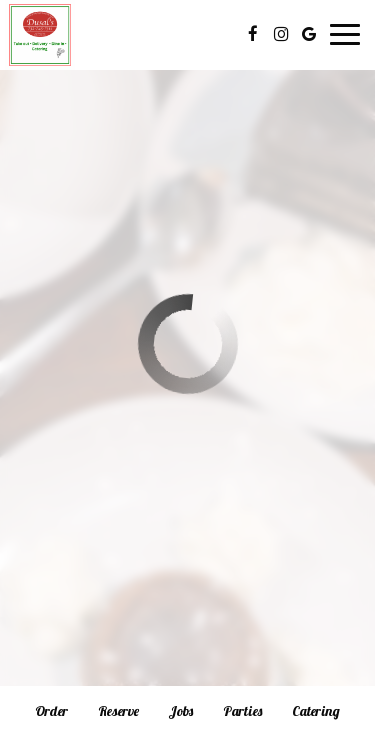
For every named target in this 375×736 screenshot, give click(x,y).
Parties (242, 711)
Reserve (118, 711)
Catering (316, 711)
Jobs (180, 711)
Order (51, 711)
